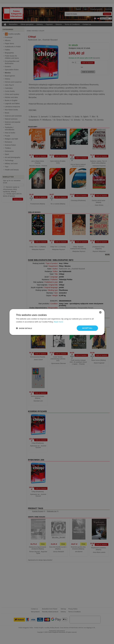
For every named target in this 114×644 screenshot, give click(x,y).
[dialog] (57, 322)
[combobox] (100, 312)
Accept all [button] (87, 328)
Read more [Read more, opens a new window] (58, 322)
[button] (24, 328)
